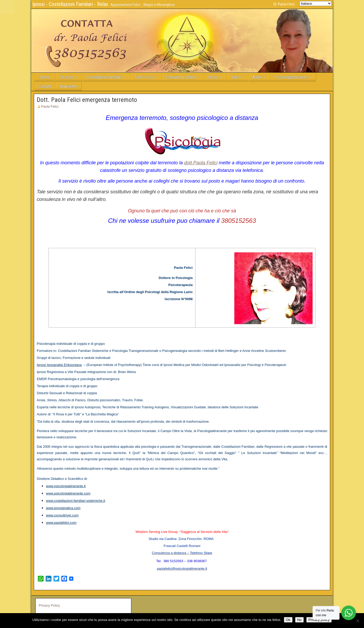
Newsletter (69, 86)
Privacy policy (319, 620)
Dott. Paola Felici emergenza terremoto (87, 100)
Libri (235, 77)
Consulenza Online (181, 77)
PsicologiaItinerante (291, 77)
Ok (288, 620)
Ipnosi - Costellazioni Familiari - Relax (70, 4)
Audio (257, 77)
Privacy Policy (49, 605)
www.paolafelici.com (61, 523)
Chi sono (66, 77)
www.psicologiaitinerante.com (68, 493)
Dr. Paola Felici (284, 4)
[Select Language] (316, 4)
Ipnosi (213, 77)
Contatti (45, 86)
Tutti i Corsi (144, 77)
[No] (357, 621)
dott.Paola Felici (201, 163)
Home (45, 77)
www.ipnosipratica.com (63, 508)
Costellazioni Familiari (104, 77)
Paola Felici (50, 106)
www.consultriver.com (62, 515)
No (299, 620)
